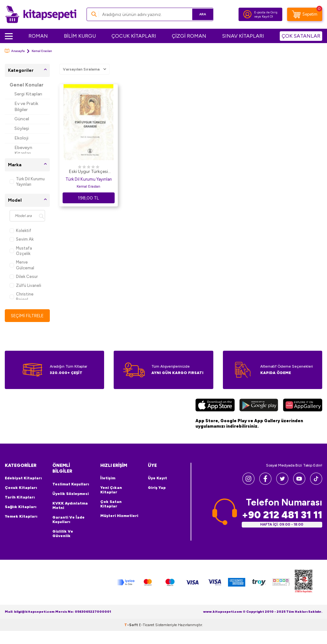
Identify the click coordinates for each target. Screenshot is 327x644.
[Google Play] (259, 406)
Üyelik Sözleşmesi (71, 494)
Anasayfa (15, 51)
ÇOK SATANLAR (301, 36)
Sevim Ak (22, 239)
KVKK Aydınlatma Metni (70, 506)
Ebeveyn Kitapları (23, 151)
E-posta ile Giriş (266, 12)
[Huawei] (303, 406)
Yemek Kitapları (21, 517)
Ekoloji (21, 138)
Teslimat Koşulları (71, 484)
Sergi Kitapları (28, 94)
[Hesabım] (247, 14)
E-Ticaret (147, 625)
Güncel (22, 119)
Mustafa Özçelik (21, 251)
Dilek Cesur (24, 277)
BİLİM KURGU (80, 36)
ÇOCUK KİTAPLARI (134, 36)
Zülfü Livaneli (25, 285)
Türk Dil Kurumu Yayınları (27, 182)
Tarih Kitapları (20, 498)
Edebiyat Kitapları (23, 478)
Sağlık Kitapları (21, 507)
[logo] (41, 14)
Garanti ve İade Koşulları (68, 520)
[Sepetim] (305, 14)
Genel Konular (27, 85)
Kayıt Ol (267, 16)
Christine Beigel (22, 297)
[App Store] (215, 406)
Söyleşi (22, 128)
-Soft (132, 625)
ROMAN (38, 36)
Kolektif (20, 231)
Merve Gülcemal (22, 265)
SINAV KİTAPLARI (243, 36)
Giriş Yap (157, 488)
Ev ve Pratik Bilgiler (26, 107)
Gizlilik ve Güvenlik (63, 534)
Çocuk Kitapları (21, 488)
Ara (199, 14)
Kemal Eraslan (88, 186)
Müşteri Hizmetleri (119, 516)
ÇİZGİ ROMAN (189, 36)
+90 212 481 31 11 (282, 515)
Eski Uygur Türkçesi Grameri (88, 172)
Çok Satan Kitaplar (111, 504)
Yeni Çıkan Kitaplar (111, 490)
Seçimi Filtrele (27, 315)
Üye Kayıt (157, 478)
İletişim (108, 478)
